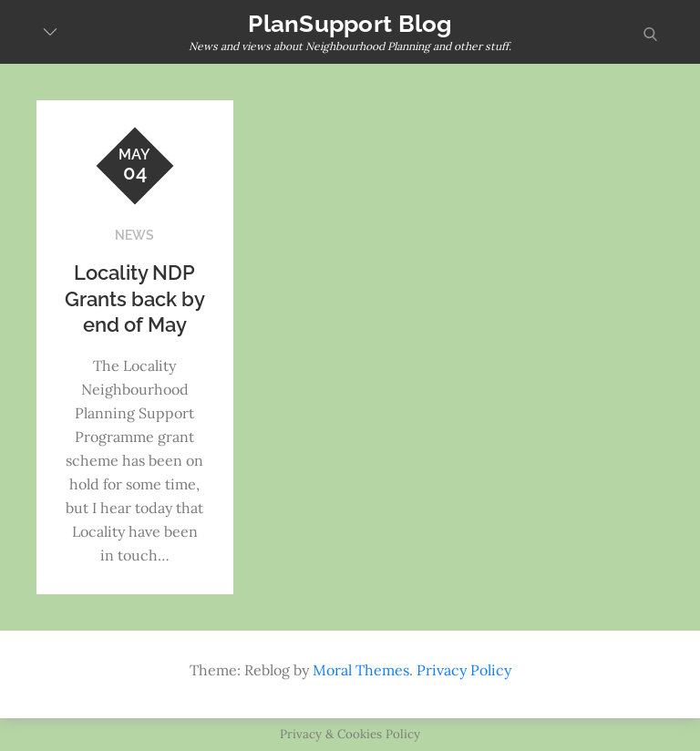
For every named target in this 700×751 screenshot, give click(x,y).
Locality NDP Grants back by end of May (135, 298)
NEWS (134, 235)
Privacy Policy (464, 670)
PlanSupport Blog (350, 24)
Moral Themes (361, 670)
